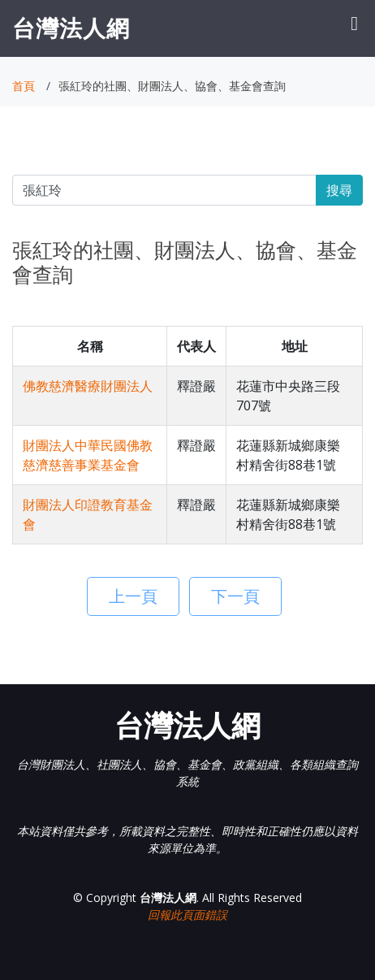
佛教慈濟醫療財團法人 (88, 386)
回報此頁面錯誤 (187, 915)
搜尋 (339, 190)
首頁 (24, 86)
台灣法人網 (71, 28)
